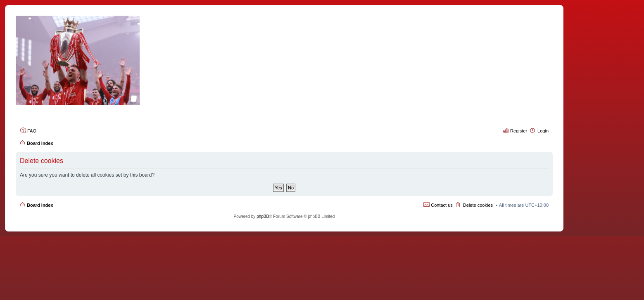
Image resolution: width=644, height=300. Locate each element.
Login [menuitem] (543, 131)
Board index (40, 205)
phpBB (263, 216)
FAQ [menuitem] (32, 131)
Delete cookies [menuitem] (478, 205)
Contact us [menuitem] (442, 205)
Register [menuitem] (519, 131)
